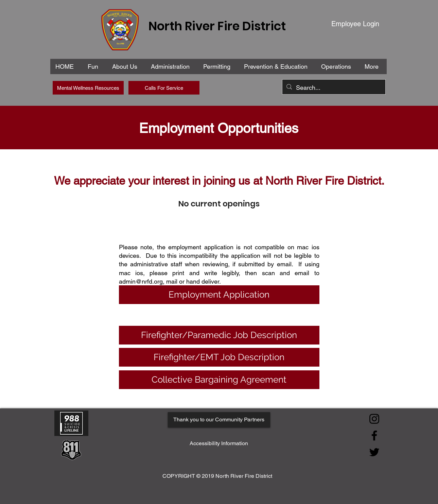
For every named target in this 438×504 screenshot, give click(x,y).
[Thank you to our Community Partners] (219, 420)
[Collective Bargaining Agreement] (219, 380)
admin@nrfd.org (141, 281)
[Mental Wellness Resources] (88, 88)
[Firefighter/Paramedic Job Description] (219, 335)
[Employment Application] (219, 295)
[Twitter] (374, 452)
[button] (172, 66)
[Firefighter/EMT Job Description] (219, 357)
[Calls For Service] (164, 88)
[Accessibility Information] (219, 444)
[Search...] (334, 88)
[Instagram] (374, 419)
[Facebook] (374, 435)
